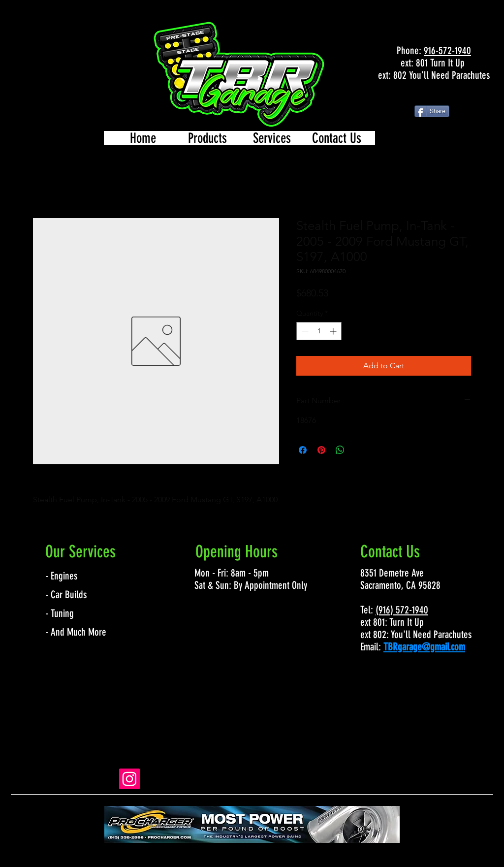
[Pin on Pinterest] (321, 450)
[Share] (432, 111)
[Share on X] (359, 450)
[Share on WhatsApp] (340, 450)
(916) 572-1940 (402, 610)
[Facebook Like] (433, 96)
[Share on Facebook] (303, 450)
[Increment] (334, 331)
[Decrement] (304, 331)
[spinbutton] (319, 331)
